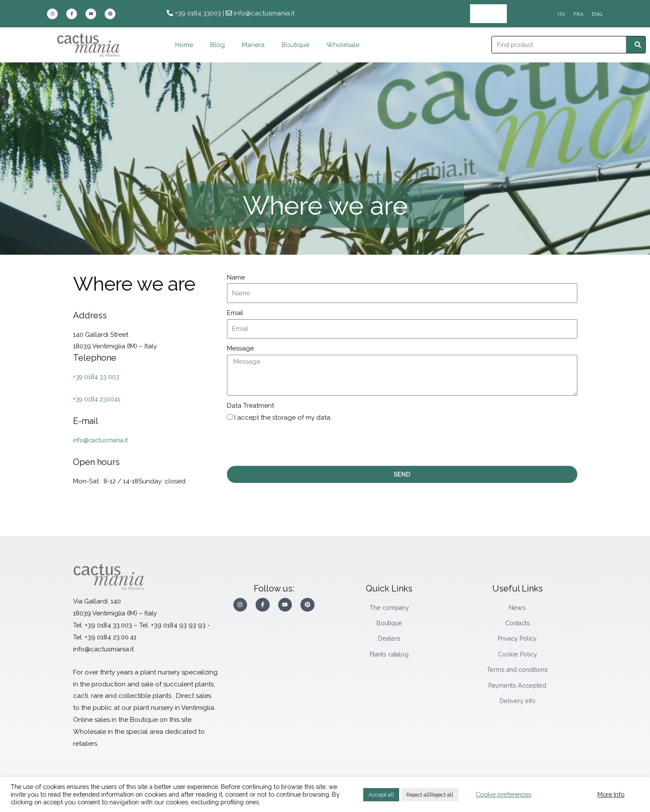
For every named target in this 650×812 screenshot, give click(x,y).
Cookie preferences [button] (503, 794)
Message (240, 348)
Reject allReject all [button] (430, 795)
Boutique (296, 45)
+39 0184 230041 (98, 399)
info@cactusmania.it (103, 440)
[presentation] (292, 445)
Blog (218, 45)
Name (236, 277)
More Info (611, 794)
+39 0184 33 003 (97, 377)
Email (235, 313)
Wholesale (488, 14)
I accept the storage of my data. (283, 418)
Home (184, 45)
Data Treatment (250, 406)
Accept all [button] (381, 795)
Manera (253, 45)
